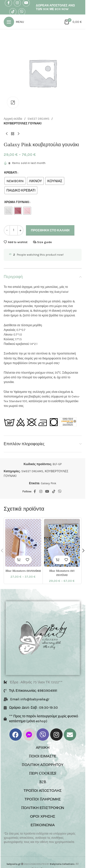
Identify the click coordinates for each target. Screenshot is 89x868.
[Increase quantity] (20, 230)
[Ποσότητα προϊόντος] (14, 230)
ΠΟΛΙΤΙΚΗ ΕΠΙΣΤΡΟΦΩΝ (43, 808)
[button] (83, 551)
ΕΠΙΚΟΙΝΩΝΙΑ (43, 825)
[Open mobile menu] (14, 22)
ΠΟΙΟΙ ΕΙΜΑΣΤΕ (43, 756)
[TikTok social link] (13, 12)
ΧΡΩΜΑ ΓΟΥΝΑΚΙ (17, 202)
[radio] (15, 181)
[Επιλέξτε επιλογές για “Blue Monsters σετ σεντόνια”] (57, 560)
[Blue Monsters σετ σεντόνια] (62, 543)
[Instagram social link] (41, 492)
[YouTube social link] (47, 492)
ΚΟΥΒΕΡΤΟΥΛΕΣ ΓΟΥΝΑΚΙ (23, 123)
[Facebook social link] (35, 492)
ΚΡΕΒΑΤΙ (11, 173)
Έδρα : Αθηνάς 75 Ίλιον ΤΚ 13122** (36, 682)
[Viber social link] (22, 12)
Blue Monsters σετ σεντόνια (62, 573)
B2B (43, 782)
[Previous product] (7, 134)
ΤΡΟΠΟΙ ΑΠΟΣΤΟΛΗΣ (43, 790)
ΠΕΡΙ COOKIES (43, 773)
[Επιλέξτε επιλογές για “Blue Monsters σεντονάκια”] (19, 560)
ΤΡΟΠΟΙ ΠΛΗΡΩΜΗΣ (43, 799)
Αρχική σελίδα (13, 119)
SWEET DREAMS (38, 119)
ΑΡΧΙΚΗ (43, 747)
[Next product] (19, 134)
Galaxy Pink (49, 483)
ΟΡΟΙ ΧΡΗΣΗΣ (43, 816)
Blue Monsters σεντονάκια (23, 571)
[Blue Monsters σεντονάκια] (23, 543)
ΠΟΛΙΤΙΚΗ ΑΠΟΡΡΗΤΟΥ (43, 765)
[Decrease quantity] (7, 230)
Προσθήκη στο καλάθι (50, 230)
